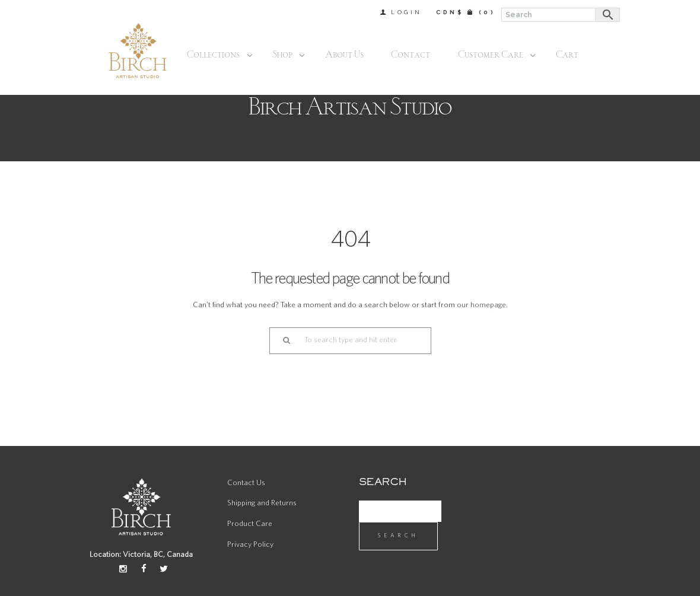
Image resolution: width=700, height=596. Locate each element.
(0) (487, 12)
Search (398, 536)
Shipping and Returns (262, 503)
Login (407, 12)
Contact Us (246, 483)
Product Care (250, 524)
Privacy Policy (250, 545)
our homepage (481, 305)
